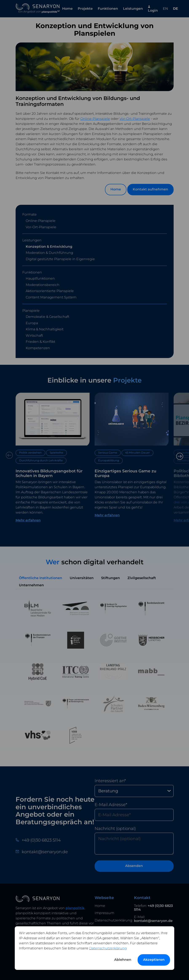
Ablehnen (123, 960)
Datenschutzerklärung (108, 948)
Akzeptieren (154, 960)
